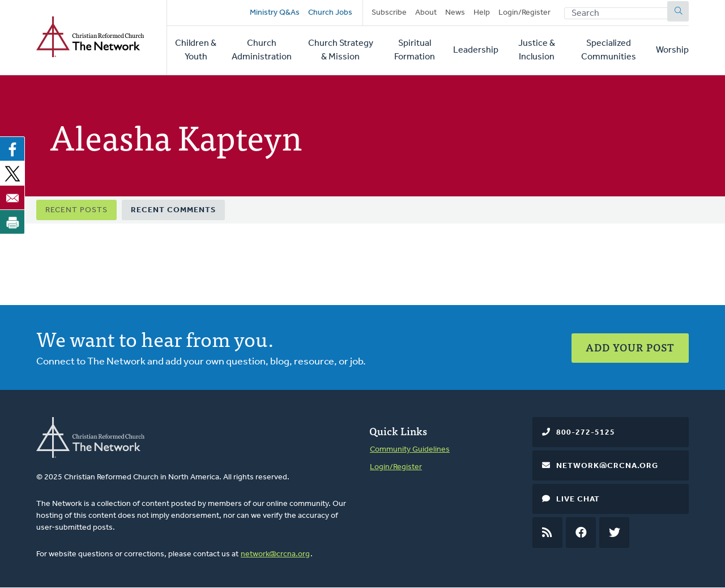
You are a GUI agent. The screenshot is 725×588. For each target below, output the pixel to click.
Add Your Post (630, 347)
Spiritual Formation (415, 50)
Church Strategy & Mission (341, 50)
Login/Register (524, 13)
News (455, 13)
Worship (672, 50)
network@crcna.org (275, 554)
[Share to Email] (12, 198)
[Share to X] (12, 173)
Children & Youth (196, 50)
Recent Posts (76, 210)
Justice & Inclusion (537, 50)
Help (482, 13)
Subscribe (389, 13)
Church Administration (262, 50)
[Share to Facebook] (12, 149)
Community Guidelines (410, 450)
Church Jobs (330, 13)
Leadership (476, 50)
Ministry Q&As (275, 13)
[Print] (12, 222)
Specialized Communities (609, 50)
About (426, 13)
